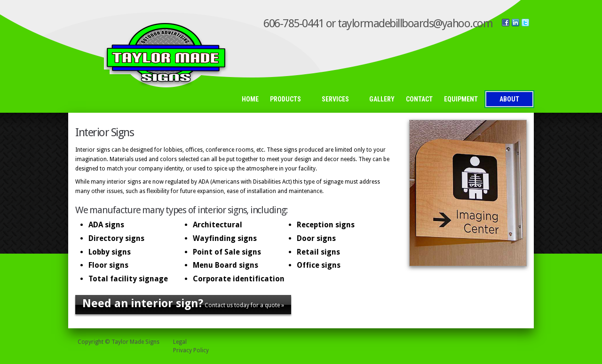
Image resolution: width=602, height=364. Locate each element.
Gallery (382, 99)
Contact (419, 99)
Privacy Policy (191, 350)
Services (338, 100)
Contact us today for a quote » (183, 303)
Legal (180, 342)
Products (288, 100)
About (509, 99)
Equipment (461, 99)
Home (250, 99)
